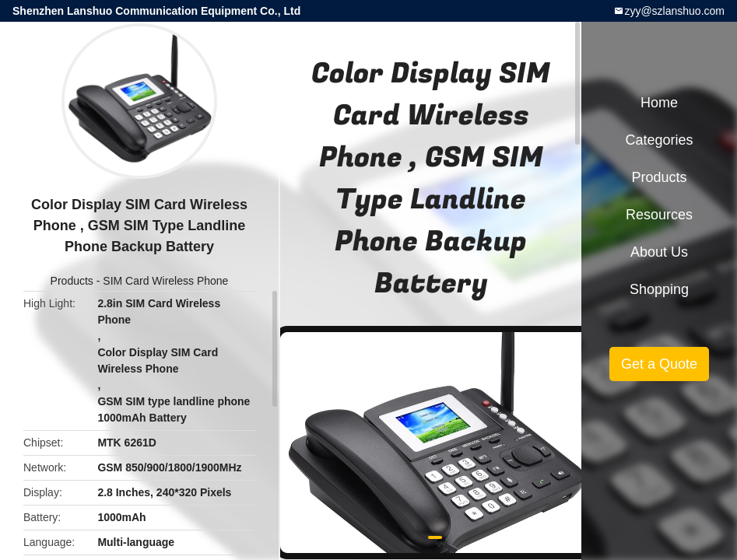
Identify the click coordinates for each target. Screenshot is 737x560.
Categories (659, 140)
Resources (659, 215)
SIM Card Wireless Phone (165, 281)
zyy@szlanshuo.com (674, 11)
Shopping (659, 289)
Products (72, 281)
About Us (659, 252)
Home (659, 103)
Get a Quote (659, 364)
